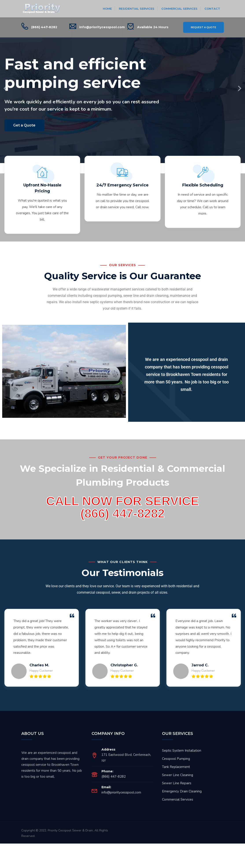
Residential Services (137, 9)
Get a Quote (24, 125)
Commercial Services (179, 9)
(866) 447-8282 (44, 27)
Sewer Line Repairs (177, 790)
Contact (212, 9)
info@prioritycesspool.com (102, 27)
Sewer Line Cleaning (178, 781)
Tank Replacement (176, 773)
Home (107, 9)
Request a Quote (204, 27)
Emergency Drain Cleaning (182, 798)
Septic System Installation (182, 757)
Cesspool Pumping (176, 765)
